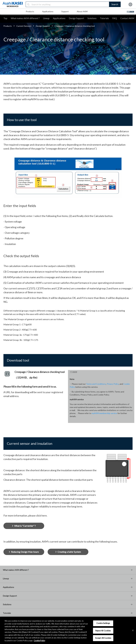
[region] (68, 630)
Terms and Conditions (96, 384)
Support (65, 11)
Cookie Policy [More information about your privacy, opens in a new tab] (39, 641)
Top (5, 18)
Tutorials (104, 18)
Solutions (92, 18)
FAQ (115, 18)
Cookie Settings (103, 623)
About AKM (82, 11)
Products (30, 11)
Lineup (46, 18)
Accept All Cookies (103, 638)
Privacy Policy (113, 384)
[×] (133, 630)
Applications (48, 11)
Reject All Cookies (103, 631)
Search (115, 4)
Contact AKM (127, 18)
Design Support (76, 18)
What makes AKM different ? (25, 18)
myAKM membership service (104, 413)
